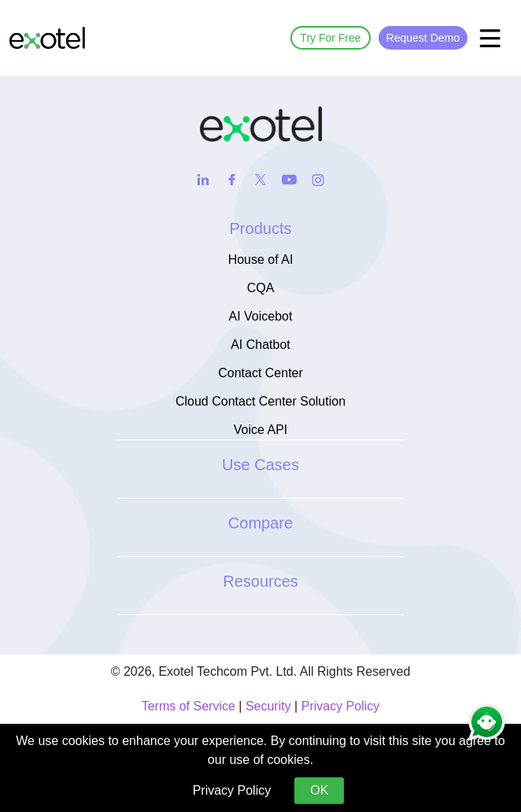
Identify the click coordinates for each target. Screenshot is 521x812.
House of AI (261, 260)
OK (319, 790)
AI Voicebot (261, 316)
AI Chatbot (260, 345)
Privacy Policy (341, 706)
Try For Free (330, 38)
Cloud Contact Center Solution (260, 401)
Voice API (261, 430)
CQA (261, 288)
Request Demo (423, 38)
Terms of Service (188, 706)
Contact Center (260, 373)
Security (268, 706)
